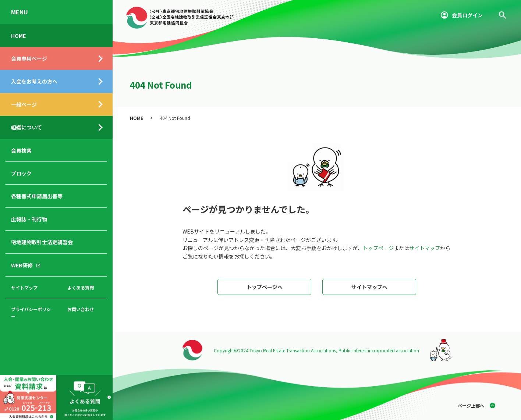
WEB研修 (22, 265)
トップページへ (265, 287)
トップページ (378, 248)
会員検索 (21, 150)
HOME (18, 36)
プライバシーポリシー (31, 313)
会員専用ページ (29, 58)
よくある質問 (81, 287)
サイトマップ (24, 287)
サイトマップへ (369, 287)
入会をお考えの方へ (34, 81)
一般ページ (24, 104)
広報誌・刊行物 (29, 219)
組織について (26, 127)
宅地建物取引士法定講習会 (42, 242)
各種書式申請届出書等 (37, 196)
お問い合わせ (81, 309)
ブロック (21, 173)
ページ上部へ (471, 405)
